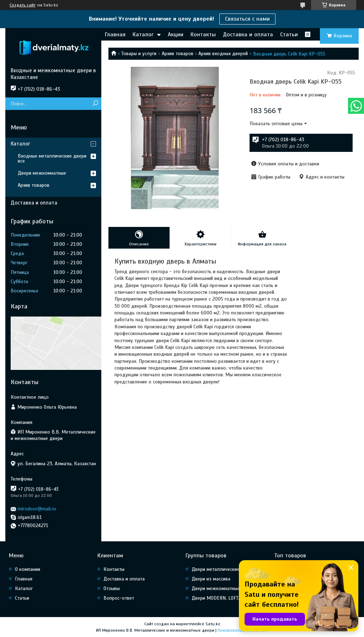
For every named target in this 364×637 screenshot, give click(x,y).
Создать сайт (23, 5)
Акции (176, 34)
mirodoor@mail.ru (37, 509)
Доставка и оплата (248, 34)
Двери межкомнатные (42, 173)
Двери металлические (216, 569)
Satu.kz (213, 624)
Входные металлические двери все (52, 158)
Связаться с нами (247, 19)
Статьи (289, 34)
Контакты (203, 34)
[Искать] (95, 104)
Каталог (143, 34)
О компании (28, 569)
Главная (115, 34)
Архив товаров (178, 54)
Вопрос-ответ (119, 598)
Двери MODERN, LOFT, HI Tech (224, 598)
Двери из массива (211, 579)
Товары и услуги (139, 54)
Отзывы (112, 588)
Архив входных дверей (223, 54)
